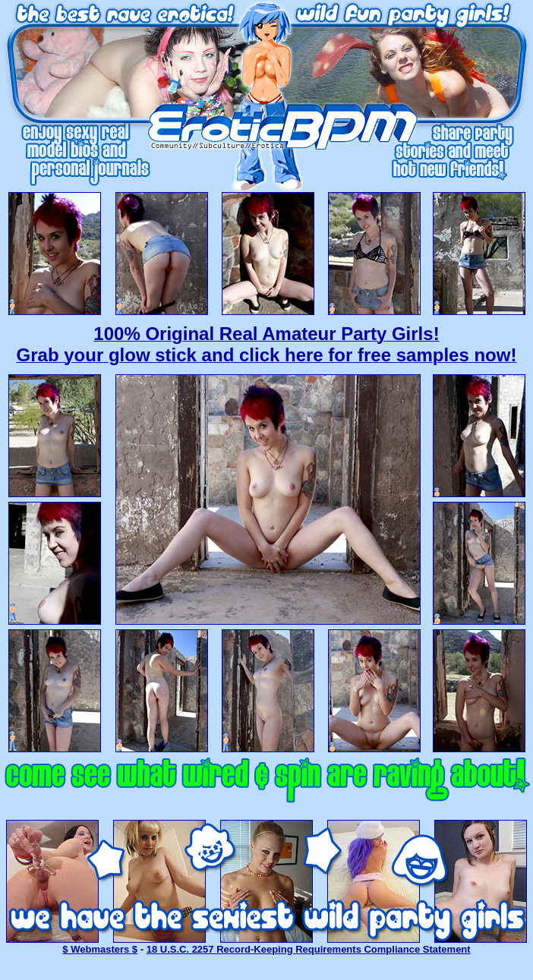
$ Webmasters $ (100, 949)
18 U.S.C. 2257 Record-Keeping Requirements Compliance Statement (309, 949)
